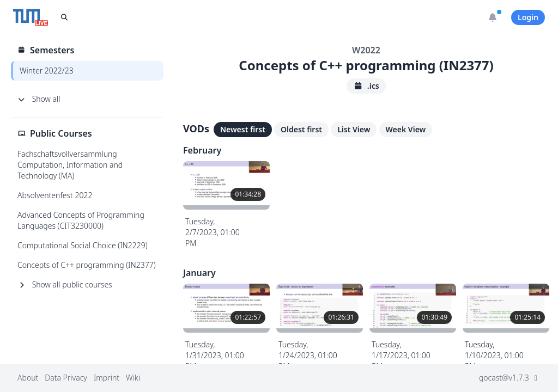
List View (354, 129)
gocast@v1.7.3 (510, 378)
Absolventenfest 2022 (55, 195)
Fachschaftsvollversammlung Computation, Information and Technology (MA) (70, 165)
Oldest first (301, 129)
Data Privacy (66, 378)
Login (528, 17)
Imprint (107, 378)
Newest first (243, 129)
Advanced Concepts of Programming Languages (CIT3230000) (81, 220)
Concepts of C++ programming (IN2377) (87, 265)
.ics (366, 86)
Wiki (133, 378)
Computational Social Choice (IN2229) (83, 245)
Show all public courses (65, 284)
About (28, 378)
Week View (406, 129)
